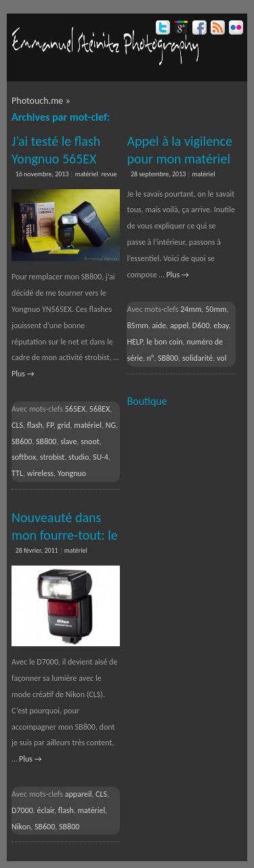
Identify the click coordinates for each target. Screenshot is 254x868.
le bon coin (164, 342)
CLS (17, 425)
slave (68, 441)
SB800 (46, 441)
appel (179, 325)
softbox (24, 457)
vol (221, 358)
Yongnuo (72, 473)
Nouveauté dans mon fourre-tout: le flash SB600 (65, 535)
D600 (201, 325)
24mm (191, 309)
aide (160, 325)
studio (79, 457)
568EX (100, 409)
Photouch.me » (41, 101)
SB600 (22, 441)
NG (111, 425)
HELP (134, 342)
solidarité (197, 358)
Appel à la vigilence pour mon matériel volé (179, 159)
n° (150, 358)
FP (50, 425)
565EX (75, 409)
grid (64, 425)
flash (35, 425)
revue (109, 174)
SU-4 (101, 457)
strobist (52, 457)
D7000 (22, 810)
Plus (23, 374)
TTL (17, 473)
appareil (79, 794)
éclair (46, 810)
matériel (87, 174)
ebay (221, 325)
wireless (40, 473)
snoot (90, 441)
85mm (137, 325)
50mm (216, 309)
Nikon (21, 827)
